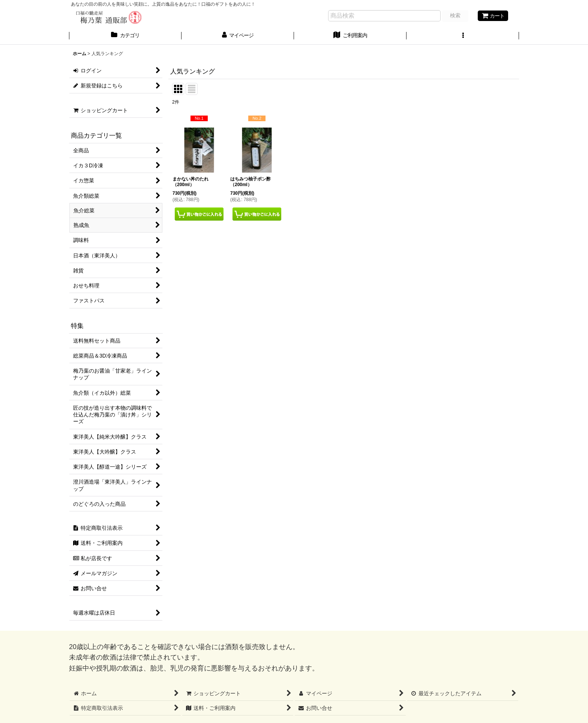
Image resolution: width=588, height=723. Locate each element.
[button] (463, 36)
